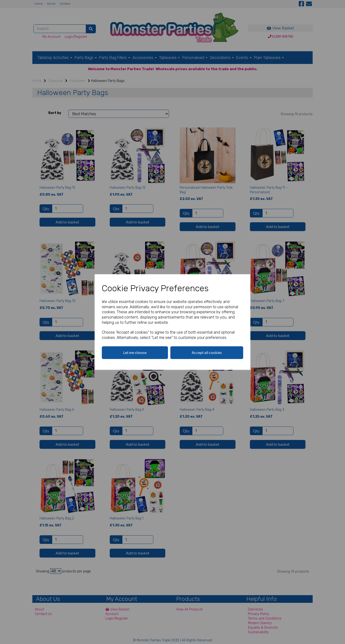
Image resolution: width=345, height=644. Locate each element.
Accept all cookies (207, 352)
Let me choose (135, 352)
